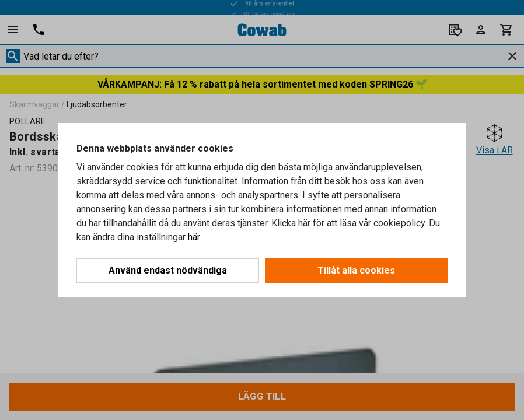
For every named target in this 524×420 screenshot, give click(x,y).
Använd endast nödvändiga (168, 270)
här (304, 223)
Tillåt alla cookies (356, 270)
